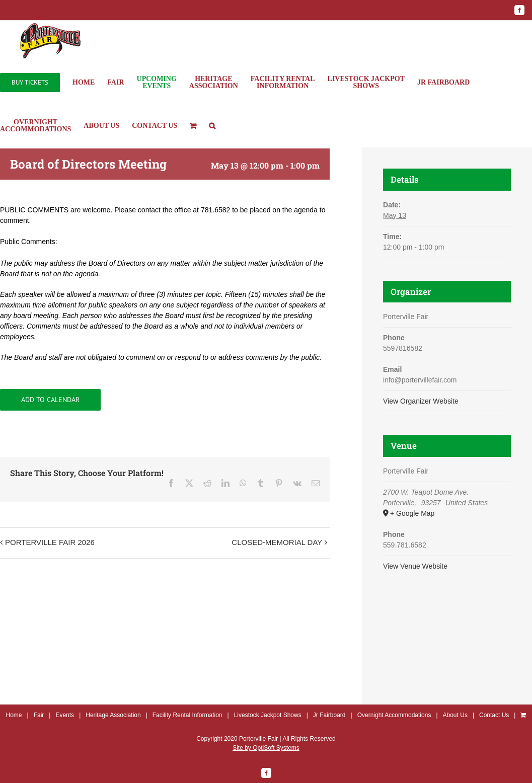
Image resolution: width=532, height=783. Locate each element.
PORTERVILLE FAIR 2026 (50, 542)
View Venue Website (415, 566)
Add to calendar (50, 400)
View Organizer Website (421, 401)
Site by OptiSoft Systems (266, 748)
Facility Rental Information (187, 715)
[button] (212, 126)
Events (65, 715)
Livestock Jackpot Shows (268, 715)
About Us (455, 715)
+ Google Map (412, 513)
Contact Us (494, 715)
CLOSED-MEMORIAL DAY (277, 542)
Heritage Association (113, 715)
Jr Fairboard (329, 715)
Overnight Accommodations (394, 715)
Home (14, 715)
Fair (39, 715)
